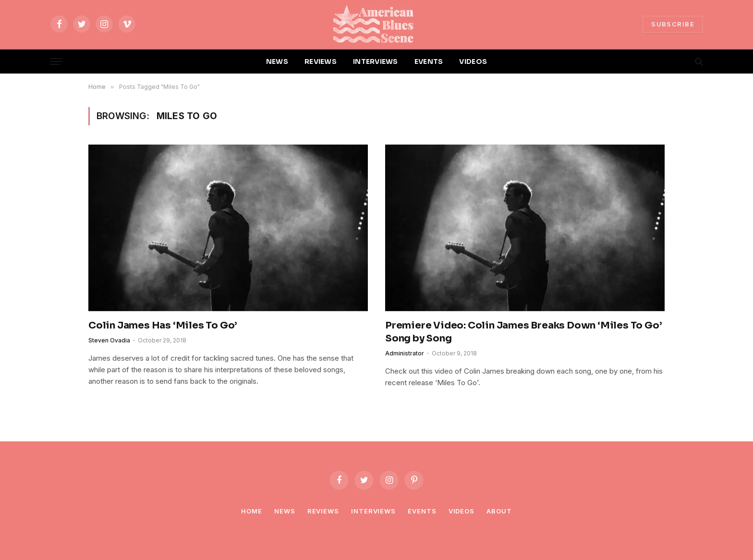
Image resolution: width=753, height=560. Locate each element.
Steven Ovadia (109, 340)
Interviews (373, 511)
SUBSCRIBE (673, 24)
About (499, 511)
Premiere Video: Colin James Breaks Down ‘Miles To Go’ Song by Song (523, 332)
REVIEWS (321, 61)
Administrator (405, 353)
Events (422, 511)
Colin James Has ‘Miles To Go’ (163, 325)
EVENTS (429, 61)
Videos (462, 511)
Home (252, 511)
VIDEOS (473, 61)
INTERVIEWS (376, 61)
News (285, 511)
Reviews (323, 511)
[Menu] (56, 62)
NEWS (277, 61)
